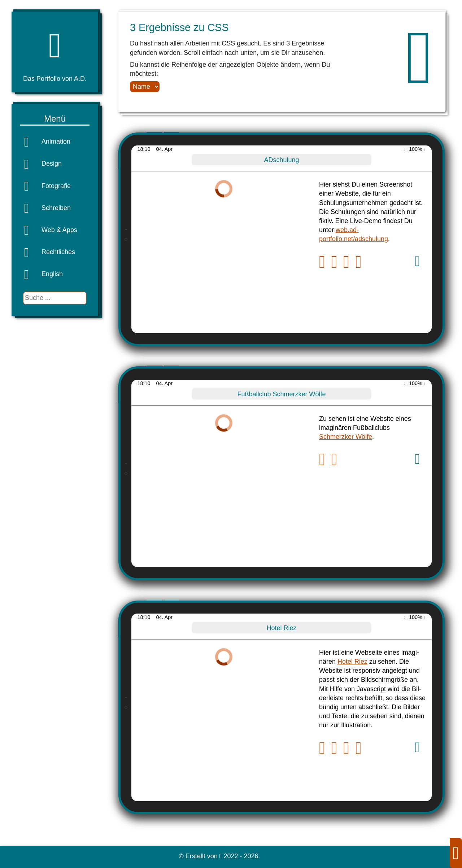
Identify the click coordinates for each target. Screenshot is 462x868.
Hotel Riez (352, 662)
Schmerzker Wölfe (346, 437)
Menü (55, 119)
